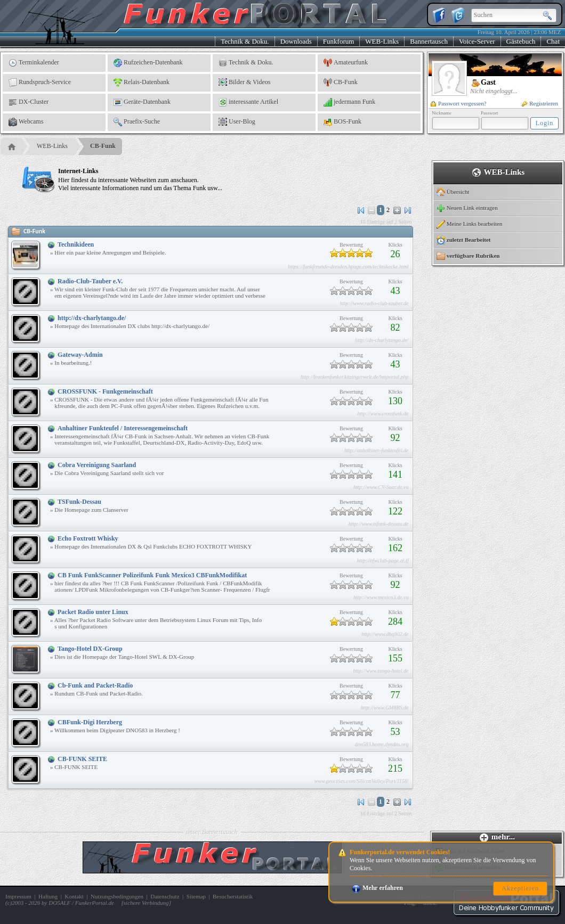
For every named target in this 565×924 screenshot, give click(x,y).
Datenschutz (165, 896)
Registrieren (540, 103)
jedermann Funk (349, 102)
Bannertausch (429, 41)
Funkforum (339, 41)
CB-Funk (341, 83)
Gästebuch (521, 41)
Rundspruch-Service (40, 83)
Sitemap (196, 896)
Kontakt (74, 896)
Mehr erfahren (377, 888)
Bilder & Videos (244, 83)
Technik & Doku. (245, 41)
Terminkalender (34, 63)
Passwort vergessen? (459, 103)
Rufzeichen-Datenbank (148, 63)
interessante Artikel (248, 102)
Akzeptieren (520, 888)
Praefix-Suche (137, 122)
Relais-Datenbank (142, 83)
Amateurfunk (346, 63)
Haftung (48, 896)
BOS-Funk (342, 122)
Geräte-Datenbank (142, 102)
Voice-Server (477, 41)
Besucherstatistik (233, 896)
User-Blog (237, 122)
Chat (553, 41)
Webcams (26, 122)
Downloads (296, 41)
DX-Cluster (29, 102)
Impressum (18, 896)
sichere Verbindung (146, 903)
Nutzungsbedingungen (117, 896)
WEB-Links (382, 41)
